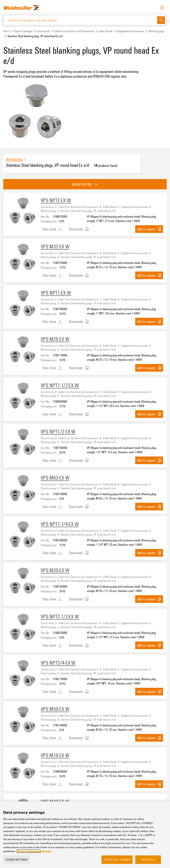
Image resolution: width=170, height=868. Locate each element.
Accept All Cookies (117, 860)
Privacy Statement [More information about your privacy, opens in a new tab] (29, 851)
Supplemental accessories (131, 31)
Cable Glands (106, 31)
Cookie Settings (17, 860)
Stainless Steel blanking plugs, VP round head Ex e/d (88, 211)
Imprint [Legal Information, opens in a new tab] (47, 851)
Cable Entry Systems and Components (75, 31)
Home (6, 31)
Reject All (148, 860)
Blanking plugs (156, 31)
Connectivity (44, 31)
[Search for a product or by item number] (80, 20)
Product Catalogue (23, 31)
